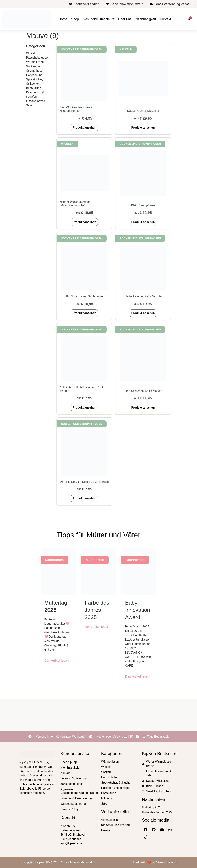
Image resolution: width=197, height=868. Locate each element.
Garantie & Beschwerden (77, 798)
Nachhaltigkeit (146, 19)
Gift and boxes (36, 101)
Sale (29, 105)
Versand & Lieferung (74, 778)
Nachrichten (154, 799)
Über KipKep (69, 762)
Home (63, 19)
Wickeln (31, 53)
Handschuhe (34, 75)
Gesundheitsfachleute (99, 19)
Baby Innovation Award (137, 610)
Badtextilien (34, 88)
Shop (75, 19)
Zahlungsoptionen (72, 784)
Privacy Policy (69, 809)
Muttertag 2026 (152, 807)
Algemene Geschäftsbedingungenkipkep (78, 791)
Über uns (125, 19)
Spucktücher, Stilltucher (35, 81)
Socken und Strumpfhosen (35, 68)
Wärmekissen (35, 62)
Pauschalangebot (37, 58)
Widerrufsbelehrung (73, 804)
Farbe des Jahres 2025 (97, 610)
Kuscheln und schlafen (35, 94)
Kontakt (165, 19)
